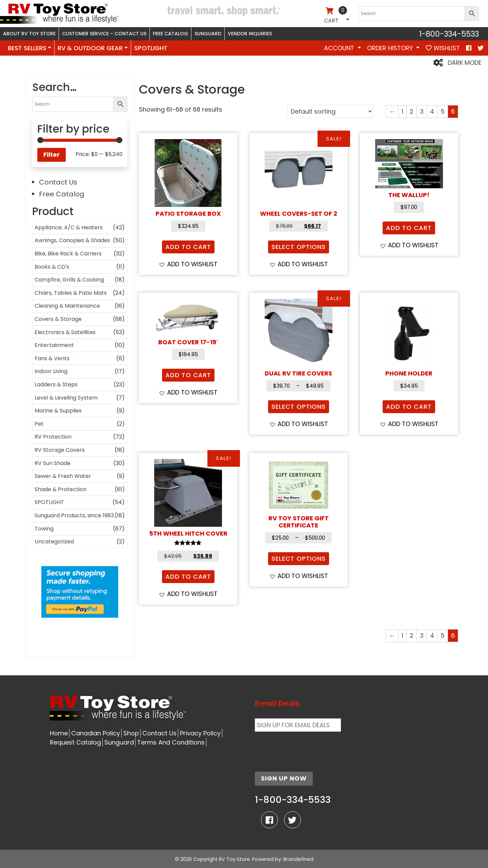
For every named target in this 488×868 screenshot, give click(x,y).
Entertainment (54, 345)
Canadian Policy (96, 733)
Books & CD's (52, 267)
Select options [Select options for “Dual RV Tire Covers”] (299, 407)
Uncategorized (54, 542)
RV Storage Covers (60, 450)
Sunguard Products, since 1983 (74, 515)
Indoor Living (51, 371)
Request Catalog (75, 742)
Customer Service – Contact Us (104, 34)
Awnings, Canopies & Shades (72, 240)
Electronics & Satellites (65, 332)
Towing (44, 529)
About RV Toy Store (29, 34)
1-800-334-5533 (449, 34)
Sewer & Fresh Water (63, 476)
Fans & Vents (52, 358)
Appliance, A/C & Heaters (69, 227)
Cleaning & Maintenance (67, 306)
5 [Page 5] (443, 111)
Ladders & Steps (56, 384)
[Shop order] (330, 111)
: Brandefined (297, 859)
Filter (52, 155)
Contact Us (58, 182)
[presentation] (306, 748)
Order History (391, 48)
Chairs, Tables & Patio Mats (71, 293)
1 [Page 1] (402, 111)
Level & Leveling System (66, 398)
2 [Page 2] (412, 111)
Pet (39, 424)
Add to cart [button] (188, 247)
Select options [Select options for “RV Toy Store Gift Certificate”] (299, 558)
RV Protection (53, 437)
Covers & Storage (58, 319)
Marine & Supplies (58, 411)
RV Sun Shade (53, 463)
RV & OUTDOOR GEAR (90, 48)
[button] (188, 264)
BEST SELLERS (27, 48)
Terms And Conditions (171, 742)
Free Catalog (170, 34)
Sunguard (208, 34)
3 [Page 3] (422, 111)
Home (59, 733)
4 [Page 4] (432, 111)
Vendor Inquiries (250, 34)
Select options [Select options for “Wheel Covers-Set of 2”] (299, 247)
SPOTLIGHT (151, 48)
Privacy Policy (200, 733)
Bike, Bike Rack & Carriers (68, 254)
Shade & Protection (60, 489)
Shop (131, 733)
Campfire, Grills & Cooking (69, 280)
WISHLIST (443, 48)
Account (340, 48)
